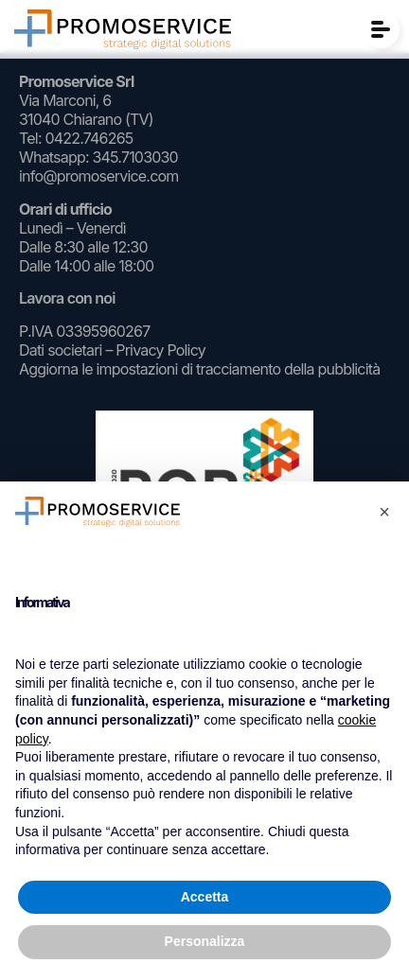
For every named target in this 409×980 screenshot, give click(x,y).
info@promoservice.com (99, 176)
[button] (384, 512)
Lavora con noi (67, 298)
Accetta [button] (205, 897)
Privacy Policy (160, 350)
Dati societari (61, 350)
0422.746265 (89, 138)
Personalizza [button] (205, 941)
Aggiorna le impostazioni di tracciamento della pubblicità (199, 369)
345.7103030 (134, 157)
